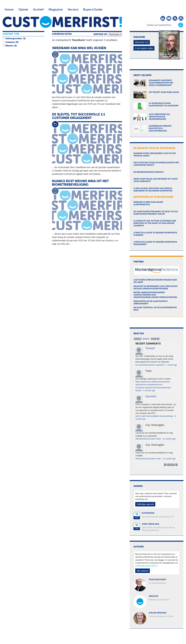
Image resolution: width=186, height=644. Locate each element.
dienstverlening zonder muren (148, 439)
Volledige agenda (145, 504)
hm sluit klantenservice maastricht (150, 365)
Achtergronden (14, 39)
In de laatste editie (144, 48)
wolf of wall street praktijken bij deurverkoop (154, 416)
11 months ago (169, 439)
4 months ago (149, 391)
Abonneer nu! (142, 42)
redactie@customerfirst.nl (146, 566)
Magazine (56, 10)
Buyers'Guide (93, 10)
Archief (38, 10)
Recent (146, 339)
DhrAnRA (151, 397)
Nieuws (9, 46)
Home (9, 10)
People (138, 339)
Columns (10, 42)
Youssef (150, 348)
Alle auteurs (143, 571)
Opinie (23, 10)
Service (73, 10)
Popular (155, 339)
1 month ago (172, 365)
